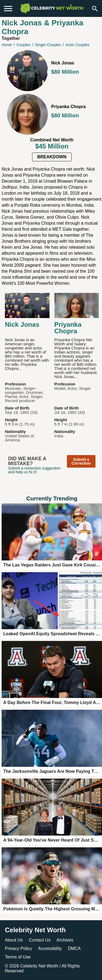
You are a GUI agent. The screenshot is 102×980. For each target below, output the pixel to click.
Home (7, 45)
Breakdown (52, 157)
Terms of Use (18, 957)
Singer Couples (48, 45)
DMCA (74, 948)
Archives (65, 940)
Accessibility (50, 948)
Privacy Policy (18, 948)
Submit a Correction (81, 461)
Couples (23, 45)
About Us (14, 940)
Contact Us (40, 940)
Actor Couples (78, 45)
